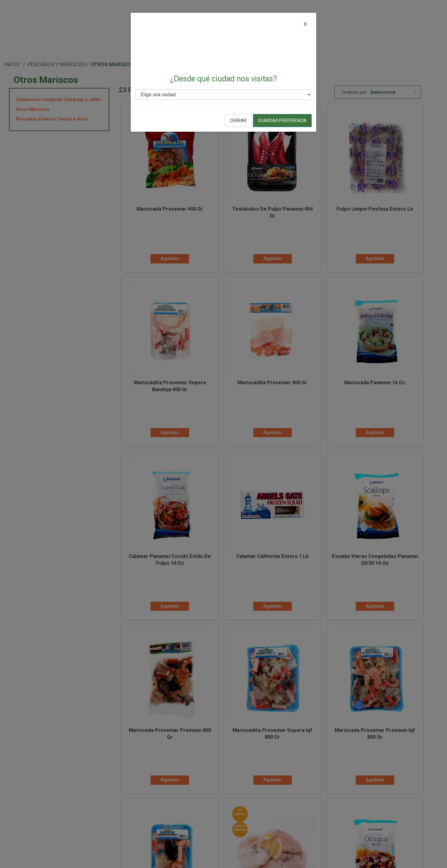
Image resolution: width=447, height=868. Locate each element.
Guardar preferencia (282, 121)
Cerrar (238, 121)
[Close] (305, 23)
